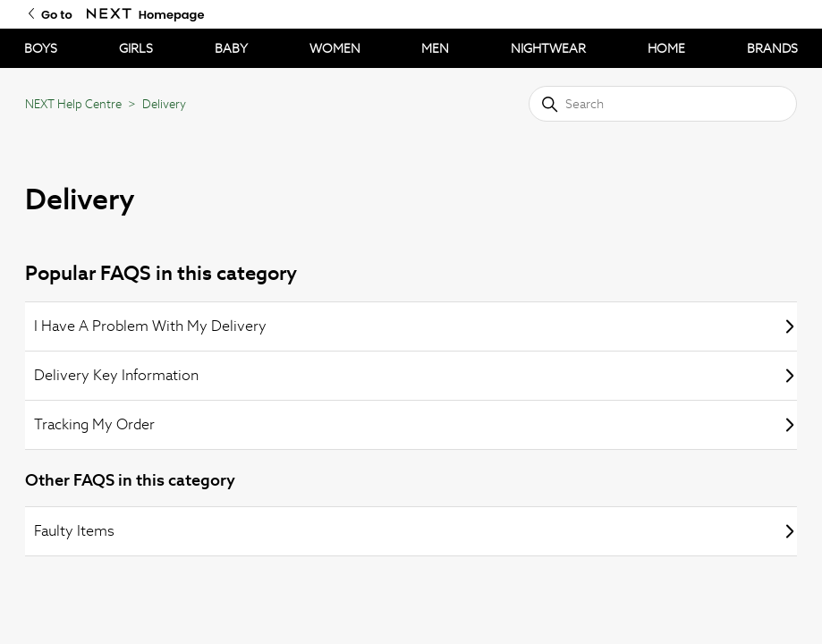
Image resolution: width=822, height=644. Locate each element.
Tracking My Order (416, 424)
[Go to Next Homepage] (109, 14)
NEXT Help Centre (73, 104)
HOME (666, 48)
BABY (231, 48)
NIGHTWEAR (548, 48)
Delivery (164, 104)
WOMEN (335, 48)
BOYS (41, 48)
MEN (435, 48)
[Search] (663, 104)
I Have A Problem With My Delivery (416, 326)
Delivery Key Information (416, 375)
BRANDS (772, 48)
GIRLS (136, 48)
